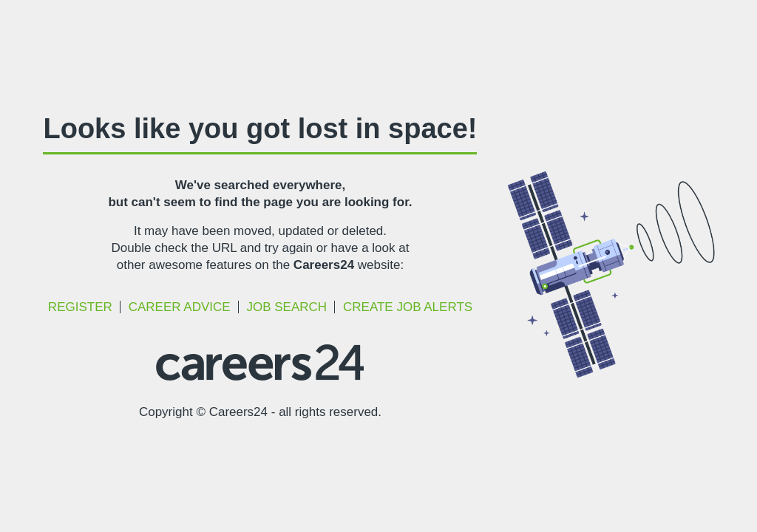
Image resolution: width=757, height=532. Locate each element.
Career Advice (180, 307)
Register (80, 307)
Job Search (286, 307)
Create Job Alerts (408, 307)
